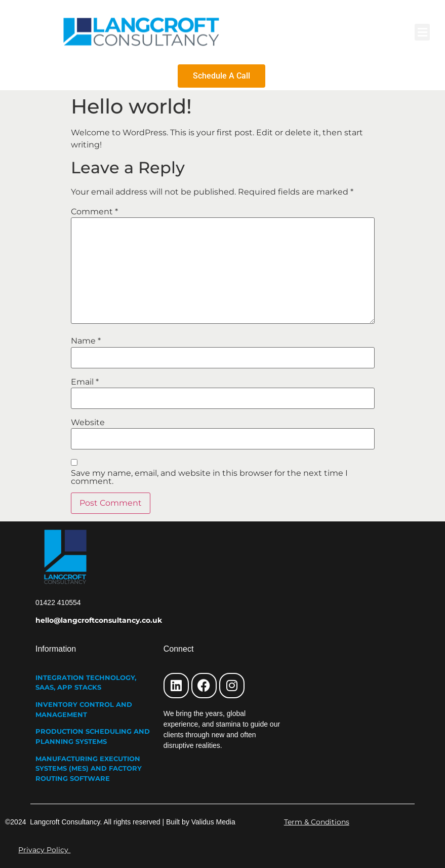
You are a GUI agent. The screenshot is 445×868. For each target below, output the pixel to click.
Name (86, 341)
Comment (94, 212)
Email (85, 382)
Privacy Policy (44, 850)
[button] (422, 32)
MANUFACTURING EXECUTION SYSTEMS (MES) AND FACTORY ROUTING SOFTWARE (89, 768)
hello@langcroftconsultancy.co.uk (99, 620)
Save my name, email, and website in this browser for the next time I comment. (209, 477)
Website (88, 423)
